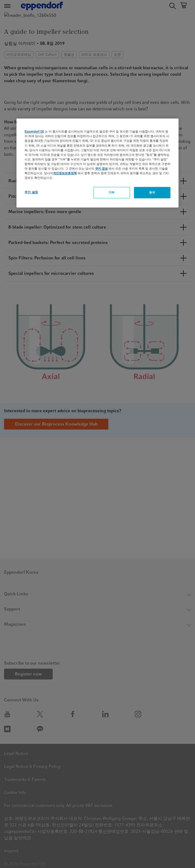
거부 (112, 192)
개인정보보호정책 (65, 173)
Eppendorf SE (34, 132)
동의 (152, 192)
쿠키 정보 (101, 169)
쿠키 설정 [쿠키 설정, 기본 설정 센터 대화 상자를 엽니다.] (31, 192)
